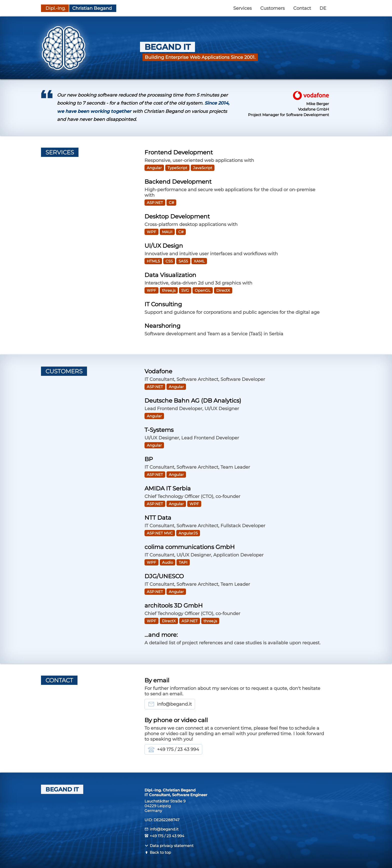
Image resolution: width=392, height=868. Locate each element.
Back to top (158, 852)
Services (242, 8)
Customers (272, 8)
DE (323, 8)
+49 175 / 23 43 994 (173, 749)
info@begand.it (170, 704)
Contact (302, 8)
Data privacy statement (169, 846)
